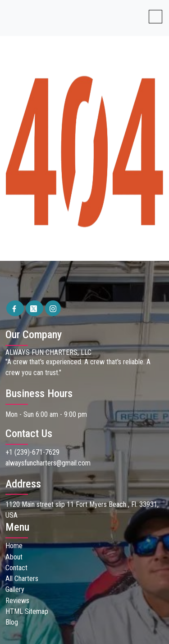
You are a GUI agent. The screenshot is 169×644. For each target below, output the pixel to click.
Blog (12, 621)
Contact (16, 567)
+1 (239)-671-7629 (32, 452)
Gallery (15, 589)
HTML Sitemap (27, 610)
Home (14, 546)
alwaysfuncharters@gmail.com (48, 463)
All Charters (22, 578)
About (14, 557)
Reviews (17, 600)
